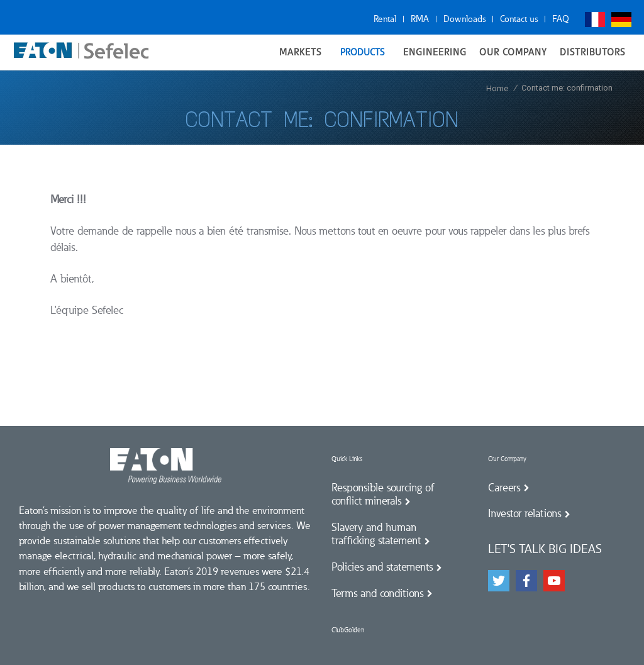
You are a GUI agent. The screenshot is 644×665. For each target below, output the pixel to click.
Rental (385, 19)
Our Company (507, 459)
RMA (420, 19)
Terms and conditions (377, 593)
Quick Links (347, 459)
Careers (504, 488)
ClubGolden (348, 630)
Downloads (464, 19)
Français (595, 20)
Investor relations (525, 513)
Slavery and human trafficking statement (376, 534)
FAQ (561, 19)
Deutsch (621, 20)
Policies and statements (382, 567)
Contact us (519, 19)
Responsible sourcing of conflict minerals (383, 495)
